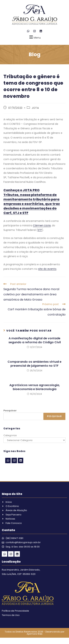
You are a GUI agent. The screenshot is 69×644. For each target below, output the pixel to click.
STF (40, 230)
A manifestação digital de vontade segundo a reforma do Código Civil (35, 340)
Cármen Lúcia (42, 225)
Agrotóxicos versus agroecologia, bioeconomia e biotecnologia (35, 387)
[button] (34, 37)
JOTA (35, 108)
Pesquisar (10, 411)
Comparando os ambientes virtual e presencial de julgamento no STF (34, 364)
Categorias (10, 435)
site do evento (47, 269)
